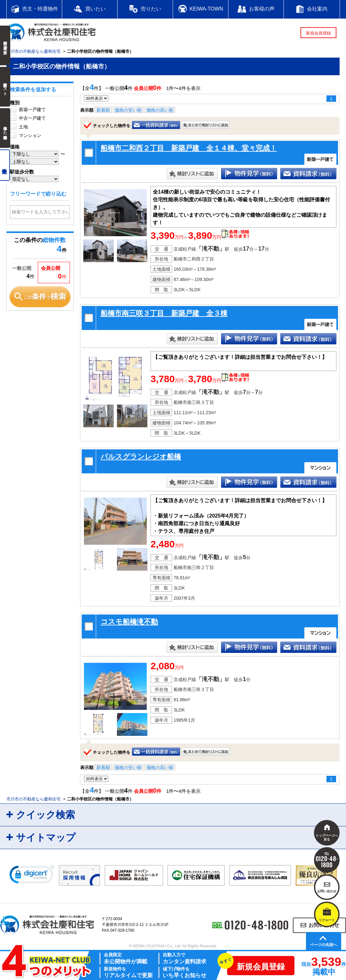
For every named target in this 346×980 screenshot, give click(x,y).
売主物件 (5, 165)
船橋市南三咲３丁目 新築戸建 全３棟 (164, 313)
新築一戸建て (32, 109)
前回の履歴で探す (5, 45)
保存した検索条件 (5, 128)
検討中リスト (5, 87)
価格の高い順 (160, 110)
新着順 (103, 110)
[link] (32, 876)
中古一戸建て (32, 118)
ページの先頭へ (324, 945)
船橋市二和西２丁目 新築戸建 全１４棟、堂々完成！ (189, 148)
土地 (23, 127)
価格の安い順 (128, 110)
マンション (30, 135)
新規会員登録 (318, 33)
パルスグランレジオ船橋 (141, 457)
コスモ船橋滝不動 (129, 622)
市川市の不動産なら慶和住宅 (33, 51)
